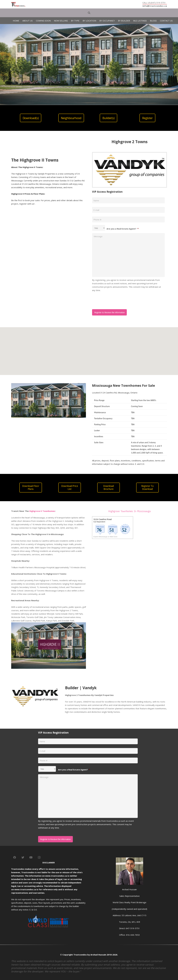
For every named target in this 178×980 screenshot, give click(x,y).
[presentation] (113, 300)
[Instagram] (39, 857)
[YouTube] (31, 857)
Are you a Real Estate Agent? (123, 229)
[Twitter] (23, 857)
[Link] (18, 4)
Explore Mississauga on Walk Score (105, 537)
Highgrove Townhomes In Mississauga (129, 511)
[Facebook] (15, 857)
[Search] (89, 13)
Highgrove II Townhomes (42, 511)
